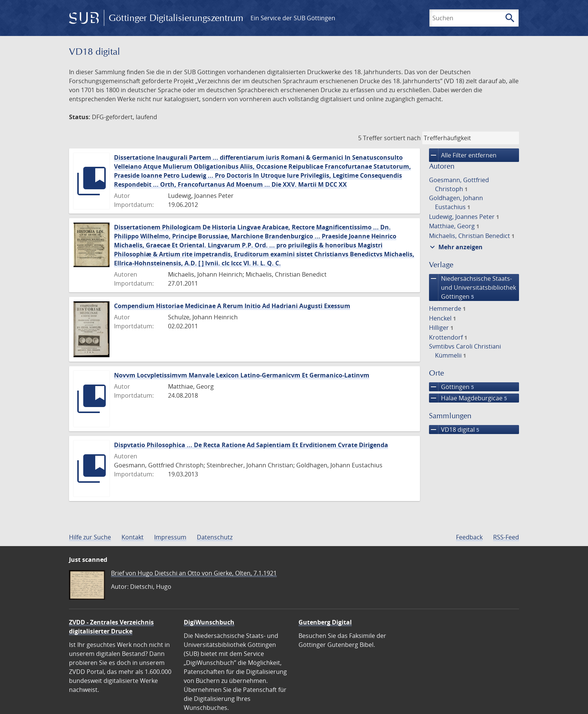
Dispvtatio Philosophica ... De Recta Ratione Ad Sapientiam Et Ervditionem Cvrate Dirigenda (251, 445)
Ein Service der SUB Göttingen (293, 18)
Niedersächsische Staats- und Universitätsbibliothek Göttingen (472, 287)
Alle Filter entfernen (463, 155)
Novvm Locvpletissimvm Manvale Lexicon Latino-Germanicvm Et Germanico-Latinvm (242, 375)
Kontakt (133, 537)
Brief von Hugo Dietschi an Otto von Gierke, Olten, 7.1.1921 (194, 573)
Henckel (442, 318)
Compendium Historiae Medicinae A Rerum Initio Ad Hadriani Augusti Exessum (232, 306)
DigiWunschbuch (209, 622)
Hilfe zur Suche (90, 537)
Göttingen (451, 387)
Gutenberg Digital (325, 622)
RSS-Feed (506, 537)
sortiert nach (402, 138)
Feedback (469, 537)
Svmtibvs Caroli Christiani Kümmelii (465, 351)
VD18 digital (454, 430)
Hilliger (441, 328)
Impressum (170, 537)
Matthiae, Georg (454, 226)
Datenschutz (215, 537)
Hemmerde (447, 308)
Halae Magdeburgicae (468, 398)
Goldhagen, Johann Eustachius (456, 202)
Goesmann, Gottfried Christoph (459, 184)
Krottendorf (448, 337)
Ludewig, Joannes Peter (464, 217)
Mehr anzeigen (455, 247)
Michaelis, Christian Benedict (472, 236)
